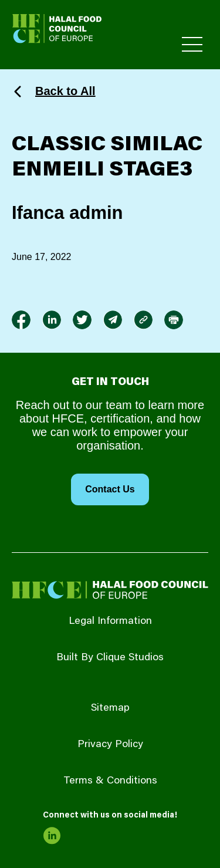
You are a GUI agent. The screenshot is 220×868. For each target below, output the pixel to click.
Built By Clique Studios (110, 658)
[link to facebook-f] (21, 320)
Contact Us (110, 489)
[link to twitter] (82, 320)
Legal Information (110, 622)
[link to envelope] (113, 320)
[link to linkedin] (52, 320)
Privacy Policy (110, 745)
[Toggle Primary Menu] (192, 44)
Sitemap (110, 708)
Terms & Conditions (110, 781)
